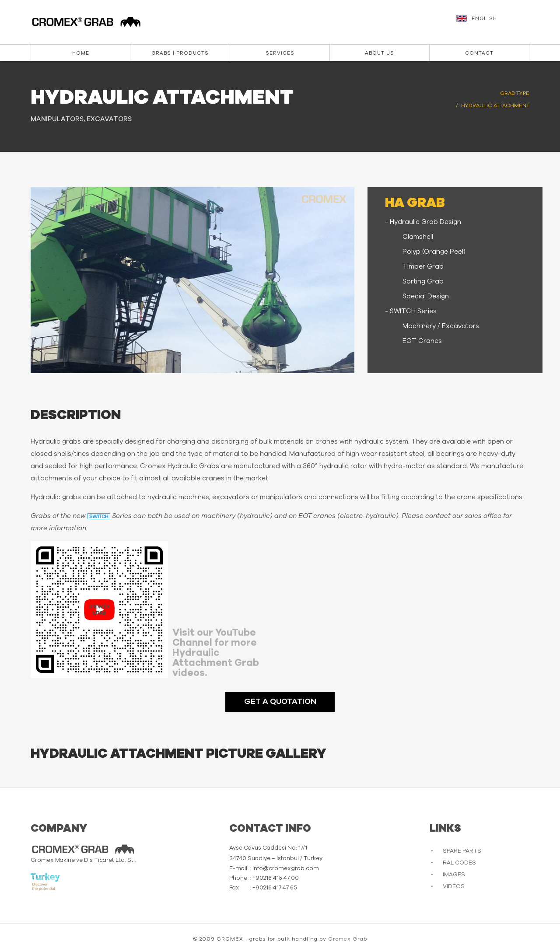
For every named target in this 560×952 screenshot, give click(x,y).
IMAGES (454, 875)
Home (81, 53)
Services (280, 53)
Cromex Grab (348, 939)
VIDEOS (454, 887)
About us (380, 53)
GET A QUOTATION (280, 702)
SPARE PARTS (462, 851)
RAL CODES (459, 863)
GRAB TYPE (515, 93)
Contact (479, 53)
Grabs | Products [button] (180, 53)
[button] (494, 23)
